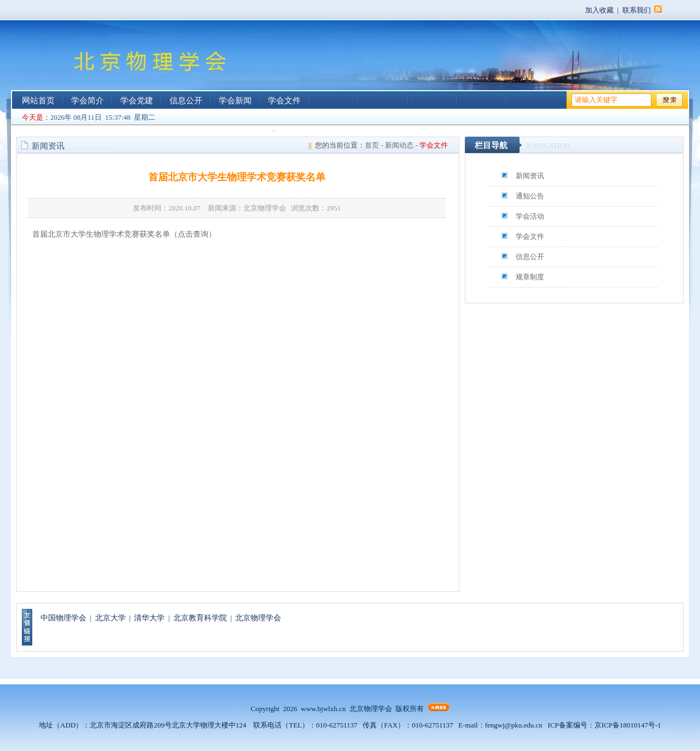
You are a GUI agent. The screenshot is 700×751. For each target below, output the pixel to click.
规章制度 (530, 277)
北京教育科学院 (200, 618)
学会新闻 (235, 101)
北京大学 (110, 618)
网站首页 (38, 101)
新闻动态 (399, 145)
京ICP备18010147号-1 (628, 725)
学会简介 (87, 101)
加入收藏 (599, 10)
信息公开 (186, 101)
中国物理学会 (63, 618)
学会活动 (530, 216)
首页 (372, 145)
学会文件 (284, 101)
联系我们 (637, 10)
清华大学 (149, 618)
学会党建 (137, 101)
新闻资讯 (530, 176)
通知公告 (530, 196)
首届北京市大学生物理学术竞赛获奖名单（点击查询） (124, 234)
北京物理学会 (258, 618)
